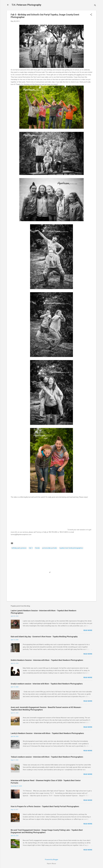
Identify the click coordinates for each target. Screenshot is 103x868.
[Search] (95, 6)
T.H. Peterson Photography (26, 5)
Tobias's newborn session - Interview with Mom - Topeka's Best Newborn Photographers (47, 757)
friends (37, 548)
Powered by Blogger (52, 860)
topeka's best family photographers (71, 548)
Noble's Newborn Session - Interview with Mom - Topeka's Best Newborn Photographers (47, 660)
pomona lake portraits (50, 548)
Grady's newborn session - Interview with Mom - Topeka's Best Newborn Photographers (47, 684)
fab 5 (31, 548)
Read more (88, 630)
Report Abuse (51, 864)
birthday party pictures (19, 548)
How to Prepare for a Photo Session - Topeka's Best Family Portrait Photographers (45, 806)
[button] (91, 15)
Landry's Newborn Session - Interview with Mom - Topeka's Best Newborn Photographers (47, 733)
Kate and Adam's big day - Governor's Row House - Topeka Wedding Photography (44, 637)
